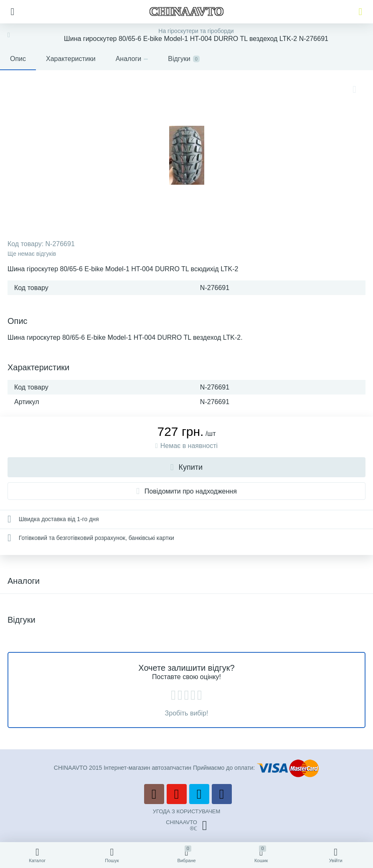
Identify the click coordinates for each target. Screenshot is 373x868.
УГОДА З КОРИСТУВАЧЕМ (187, 811)
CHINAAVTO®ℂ (186, 825)
